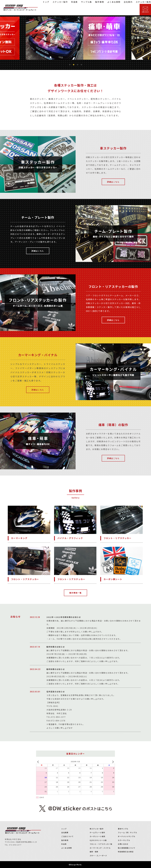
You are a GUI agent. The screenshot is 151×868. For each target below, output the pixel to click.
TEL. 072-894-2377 (13, 845)
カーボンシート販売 (97, 836)
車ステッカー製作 (97, 829)
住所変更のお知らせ (56, 692)
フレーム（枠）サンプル (127, 832)
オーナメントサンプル (127, 836)
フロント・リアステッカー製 (101, 844)
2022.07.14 (35, 647)
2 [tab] (74, 65)
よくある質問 (67, 848)
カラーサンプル (124, 840)
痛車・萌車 (94, 852)
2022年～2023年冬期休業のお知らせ (64, 617)
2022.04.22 (35, 669)
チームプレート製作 (97, 832)
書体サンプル (123, 829)
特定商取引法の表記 (126, 852)
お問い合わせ (123, 844)
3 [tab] (78, 65)
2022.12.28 (35, 617)
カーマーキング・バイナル (100, 848)
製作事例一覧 (75, 593)
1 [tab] (70, 65)
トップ (64, 829)
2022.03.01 (35, 692)
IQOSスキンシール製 (98, 840)
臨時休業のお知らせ (56, 647)
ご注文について (67, 836)
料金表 (64, 844)
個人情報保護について (127, 848)
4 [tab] (81, 65)
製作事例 (65, 840)
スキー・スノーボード (98, 856)
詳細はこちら (113, 182)
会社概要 (65, 832)
